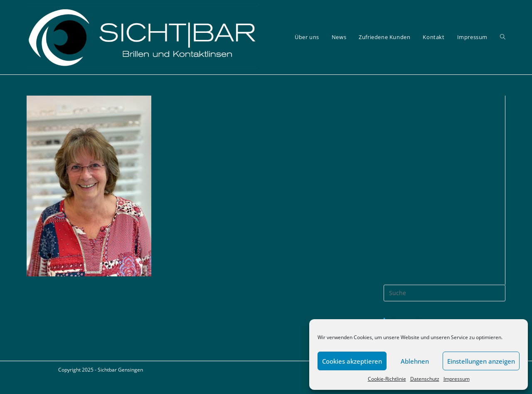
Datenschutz (425, 379)
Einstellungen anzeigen (481, 361)
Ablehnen (415, 361)
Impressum (457, 379)
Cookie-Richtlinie (387, 379)
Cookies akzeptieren (352, 361)
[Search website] (503, 37)
